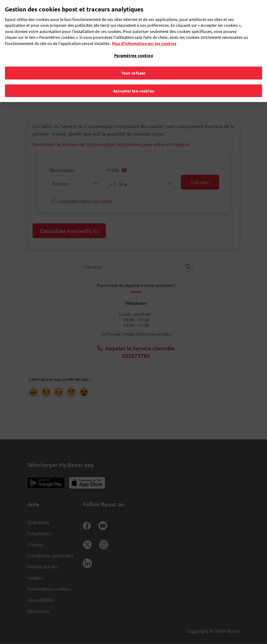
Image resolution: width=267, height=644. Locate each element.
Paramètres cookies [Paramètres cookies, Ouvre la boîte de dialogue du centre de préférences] (133, 45)
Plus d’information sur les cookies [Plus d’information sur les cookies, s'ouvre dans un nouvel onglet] (144, 33)
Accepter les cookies (133, 81)
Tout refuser (134, 63)
